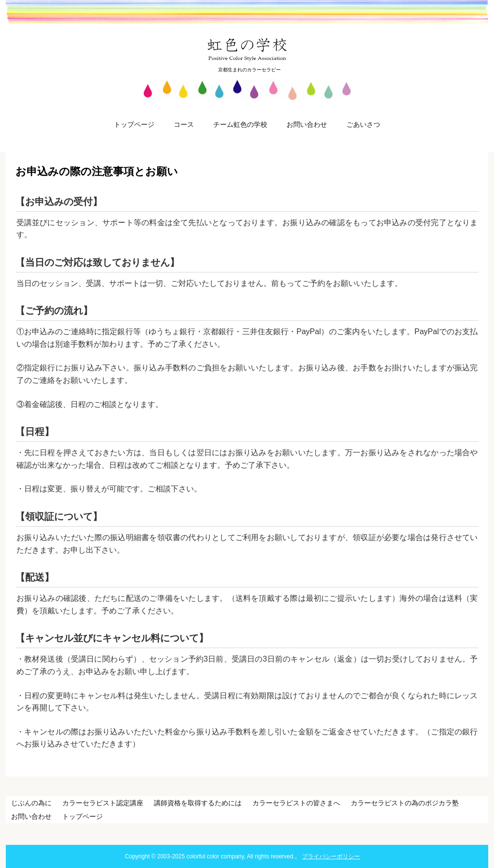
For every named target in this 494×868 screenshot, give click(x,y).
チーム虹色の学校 (240, 124)
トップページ (134, 124)
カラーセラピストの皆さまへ (296, 803)
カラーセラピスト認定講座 (103, 803)
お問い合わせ (307, 124)
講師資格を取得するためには (198, 803)
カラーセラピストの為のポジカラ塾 (405, 803)
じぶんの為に (31, 803)
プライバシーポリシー (331, 856)
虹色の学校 (247, 49)
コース (184, 124)
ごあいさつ (363, 124)
